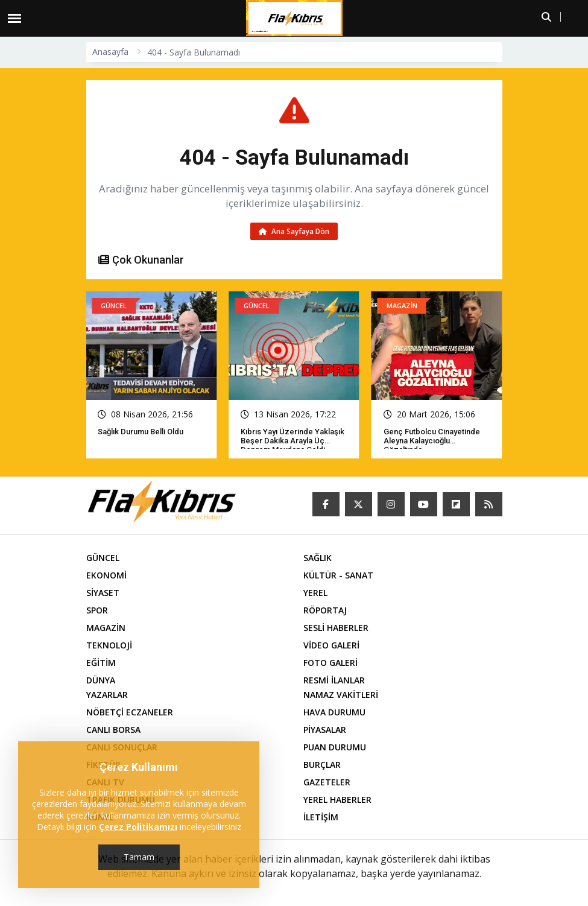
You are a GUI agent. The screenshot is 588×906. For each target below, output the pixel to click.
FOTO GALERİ (330, 664)
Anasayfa (110, 52)
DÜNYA (101, 681)
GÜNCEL (103, 559)
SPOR (97, 611)
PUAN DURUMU (335, 748)
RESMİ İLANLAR (334, 681)
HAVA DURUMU (334, 713)
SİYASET (103, 594)
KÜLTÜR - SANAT (338, 576)
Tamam (139, 857)
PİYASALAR (325, 731)
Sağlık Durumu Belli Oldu (141, 433)
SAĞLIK (318, 559)
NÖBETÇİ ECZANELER (130, 713)
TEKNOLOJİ (109, 646)
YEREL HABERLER (337, 801)
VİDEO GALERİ (331, 646)
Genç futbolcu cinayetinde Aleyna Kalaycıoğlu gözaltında (432, 442)
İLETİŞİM (321, 818)
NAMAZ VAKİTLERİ (341, 696)
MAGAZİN (106, 629)
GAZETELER (327, 783)
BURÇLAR (322, 766)
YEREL (315, 594)
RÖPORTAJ (325, 611)
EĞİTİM (101, 664)
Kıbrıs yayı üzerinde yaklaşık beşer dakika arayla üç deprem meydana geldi (292, 442)
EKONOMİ (106, 576)
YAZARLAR (107, 696)
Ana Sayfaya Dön (294, 231)
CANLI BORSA (113, 731)
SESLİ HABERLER (336, 629)
